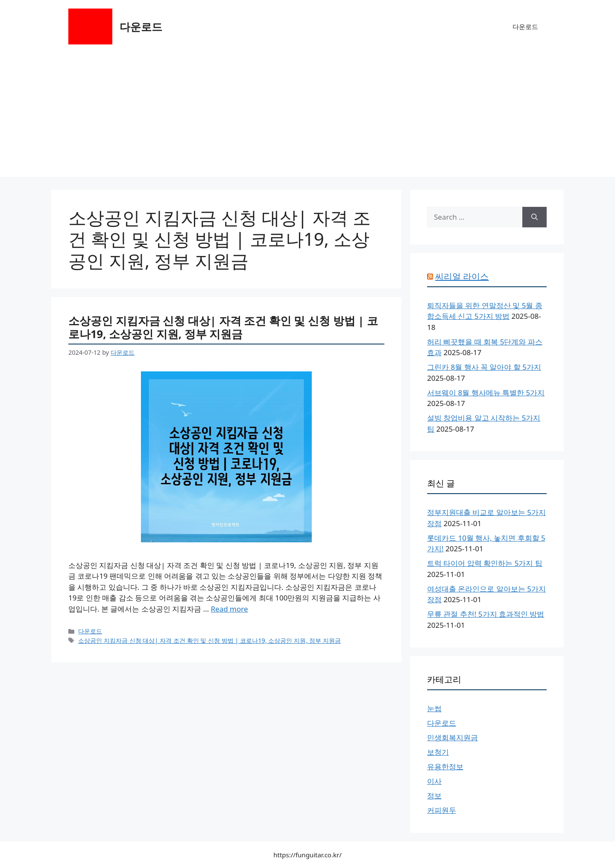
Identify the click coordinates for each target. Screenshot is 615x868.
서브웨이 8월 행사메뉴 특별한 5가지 (486, 393)
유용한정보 (445, 766)
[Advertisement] (307, 117)
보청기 (438, 752)
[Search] (534, 217)
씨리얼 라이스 (462, 276)
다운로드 (141, 26)
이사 (434, 781)
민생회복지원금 (452, 737)
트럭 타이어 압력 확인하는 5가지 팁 (485, 563)
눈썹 (434, 708)
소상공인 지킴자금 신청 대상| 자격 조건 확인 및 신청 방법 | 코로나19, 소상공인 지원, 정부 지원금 (223, 327)
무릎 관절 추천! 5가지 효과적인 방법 (486, 614)
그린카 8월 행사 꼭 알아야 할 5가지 (484, 367)
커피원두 (442, 810)
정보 (434, 796)
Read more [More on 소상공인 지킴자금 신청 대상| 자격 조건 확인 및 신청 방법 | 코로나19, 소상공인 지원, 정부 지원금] (230, 609)
